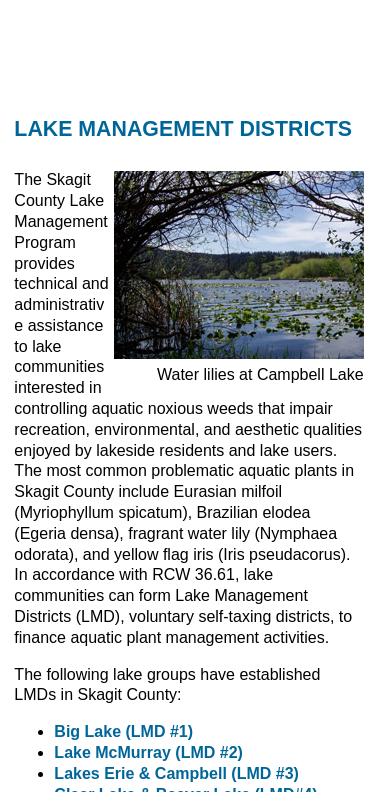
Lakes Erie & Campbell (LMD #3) (176, 773)
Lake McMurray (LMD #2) (148, 752)
